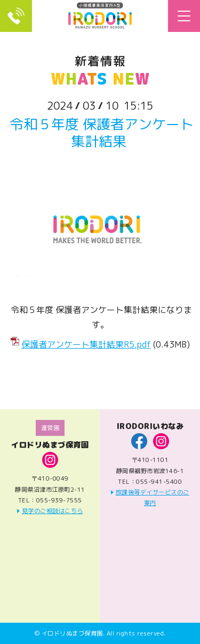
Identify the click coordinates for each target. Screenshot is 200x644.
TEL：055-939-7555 (16, 16)
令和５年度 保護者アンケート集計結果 (102, 132)
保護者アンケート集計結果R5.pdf (86, 344)
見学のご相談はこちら (53, 511)
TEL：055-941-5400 (150, 482)
